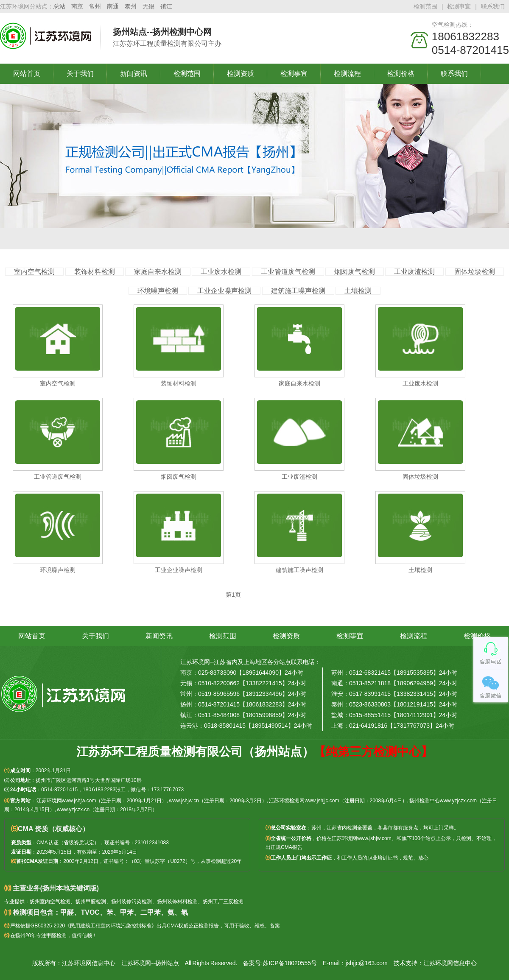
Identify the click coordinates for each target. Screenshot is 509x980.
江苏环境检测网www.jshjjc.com (304, 801)
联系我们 (493, 6)
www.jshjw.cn (184, 801)
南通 (113, 6)
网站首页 (27, 74)
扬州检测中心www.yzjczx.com (443, 801)
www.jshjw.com (374, 838)
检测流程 (347, 74)
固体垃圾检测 (475, 272)
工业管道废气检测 (288, 272)
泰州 (131, 6)
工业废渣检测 (414, 272)
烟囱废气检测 (355, 272)
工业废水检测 (221, 272)
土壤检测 (358, 291)
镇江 (166, 6)
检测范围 (425, 6)
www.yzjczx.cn (73, 810)
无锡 (148, 6)
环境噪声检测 (158, 291)
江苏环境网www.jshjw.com (66, 801)
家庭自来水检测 (158, 272)
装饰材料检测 (95, 272)
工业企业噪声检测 (224, 291)
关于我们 (80, 74)
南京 (77, 6)
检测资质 (241, 74)
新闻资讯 (134, 74)
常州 (95, 6)
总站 (59, 6)
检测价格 (401, 74)
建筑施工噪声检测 (298, 291)
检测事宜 (459, 6)
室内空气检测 (34, 272)
